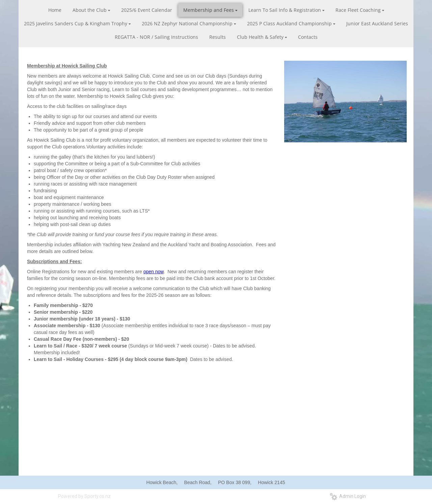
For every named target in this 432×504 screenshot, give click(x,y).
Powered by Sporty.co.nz (84, 496)
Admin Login (348, 496)
